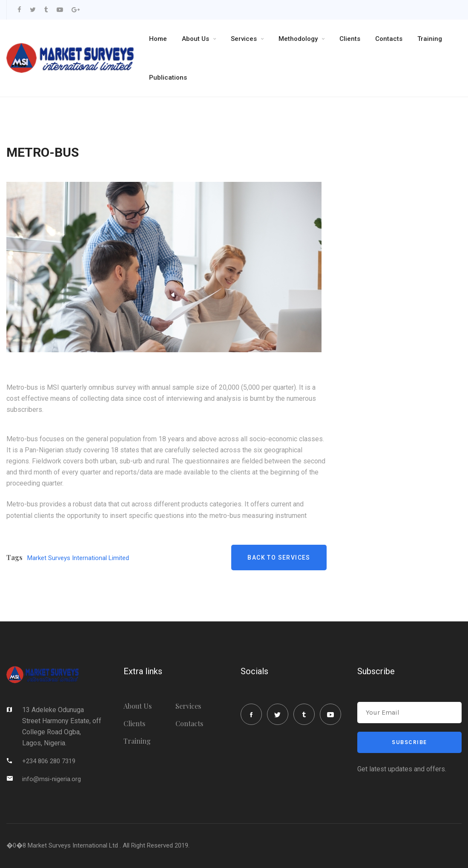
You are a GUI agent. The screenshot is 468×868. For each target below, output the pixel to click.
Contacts (389, 39)
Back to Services (279, 558)
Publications (168, 78)
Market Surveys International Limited (78, 558)
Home (158, 39)
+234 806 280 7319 (49, 761)
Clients (350, 39)
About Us (195, 39)
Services (244, 39)
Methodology (298, 39)
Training (430, 39)
